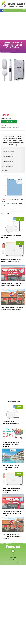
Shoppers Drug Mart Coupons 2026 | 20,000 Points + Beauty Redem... (12, 513)
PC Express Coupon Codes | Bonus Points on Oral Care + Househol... (12, 445)
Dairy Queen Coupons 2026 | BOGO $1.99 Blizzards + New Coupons (12, 536)
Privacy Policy (13, 560)
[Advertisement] (13, 26)
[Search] (5, 10)
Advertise (13, 555)
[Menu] (24, 10)
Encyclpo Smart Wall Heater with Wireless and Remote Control (12, 490)
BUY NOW (9, 121)
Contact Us (13, 557)
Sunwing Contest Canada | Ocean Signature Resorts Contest (11, 467)
